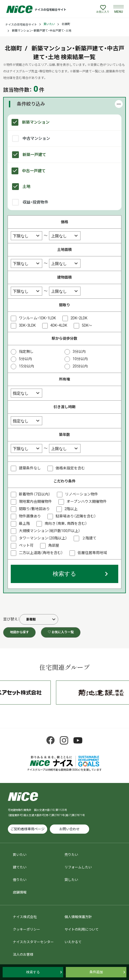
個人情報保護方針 (78, 917)
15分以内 (26, 366)
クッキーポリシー (26, 929)
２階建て (89, 538)
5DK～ (87, 325)
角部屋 (54, 545)
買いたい (49, 24)
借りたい (20, 880)
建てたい (20, 867)
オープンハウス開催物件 (87, 501)
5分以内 (25, 359)
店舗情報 (20, 892)
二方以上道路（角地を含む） (41, 553)
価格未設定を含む (70, 468)
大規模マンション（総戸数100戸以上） (50, 531)
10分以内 (80, 359)
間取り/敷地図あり (34, 509)
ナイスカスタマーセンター (33, 942)
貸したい (71, 880)
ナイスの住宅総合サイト (21, 25)
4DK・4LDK (59, 325)
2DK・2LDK (79, 318)
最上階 (24, 523)
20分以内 (80, 366)
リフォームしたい (78, 867)
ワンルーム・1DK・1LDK (37, 318)
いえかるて (73, 942)
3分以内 (79, 351)
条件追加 (96, 972)
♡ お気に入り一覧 (61, 632)
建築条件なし (30, 468)
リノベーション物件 (82, 494)
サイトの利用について (82, 929)
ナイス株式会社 (25, 917)
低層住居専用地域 (92, 553)
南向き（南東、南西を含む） (66, 523)
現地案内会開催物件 (35, 501)
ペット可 (26, 545)
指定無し (26, 351)
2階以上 (71, 509)
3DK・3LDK (27, 325)
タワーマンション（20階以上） (43, 538)
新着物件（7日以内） (35, 494)
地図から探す (19, 632)
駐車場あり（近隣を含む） (76, 516)
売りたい (71, 855)
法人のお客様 (23, 955)
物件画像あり (30, 516)
